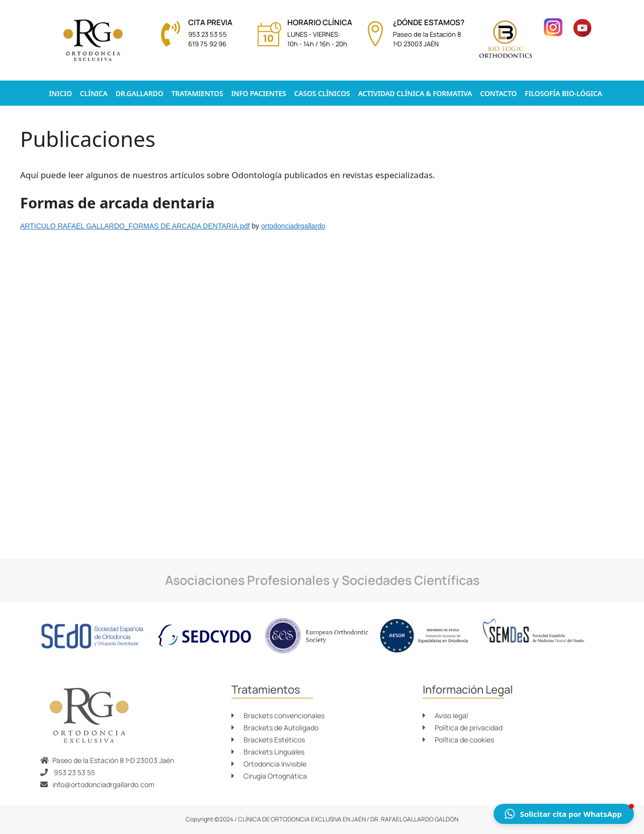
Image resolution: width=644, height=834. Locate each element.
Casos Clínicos (322, 93)
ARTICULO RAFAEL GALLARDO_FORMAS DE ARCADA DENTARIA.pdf (135, 226)
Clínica (94, 93)
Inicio (60, 93)
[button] (564, 814)
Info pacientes (258, 93)
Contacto (498, 93)
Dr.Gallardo (140, 93)
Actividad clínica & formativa (415, 93)
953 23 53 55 (208, 34)
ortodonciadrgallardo (293, 226)
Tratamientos (197, 93)
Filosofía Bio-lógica (563, 93)
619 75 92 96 (207, 44)
